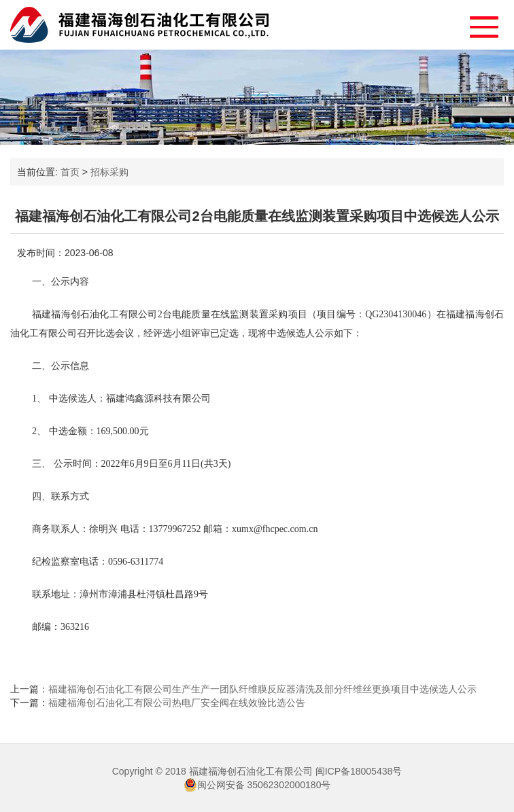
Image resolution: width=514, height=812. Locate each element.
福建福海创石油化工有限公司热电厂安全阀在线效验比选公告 (177, 703)
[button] (478, 23)
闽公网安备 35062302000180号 (257, 785)
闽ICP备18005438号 (359, 771)
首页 (70, 172)
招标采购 (109, 172)
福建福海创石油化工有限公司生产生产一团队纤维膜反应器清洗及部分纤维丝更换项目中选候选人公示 (262, 689)
